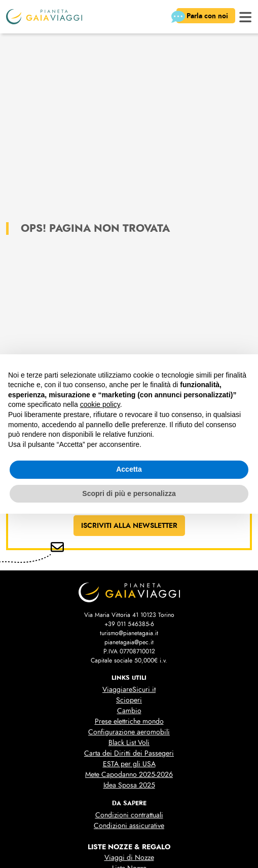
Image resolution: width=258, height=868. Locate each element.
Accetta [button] (129, 469)
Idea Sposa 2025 (129, 785)
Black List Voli (129, 743)
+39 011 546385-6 (129, 624)
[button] (246, 16)
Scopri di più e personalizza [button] (129, 493)
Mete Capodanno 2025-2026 (129, 775)
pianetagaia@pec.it (129, 642)
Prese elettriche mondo (129, 721)
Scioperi (129, 700)
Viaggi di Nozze (129, 858)
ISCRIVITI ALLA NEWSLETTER (129, 525)
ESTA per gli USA (129, 764)
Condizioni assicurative (129, 826)
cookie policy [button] (100, 404)
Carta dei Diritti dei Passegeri (129, 753)
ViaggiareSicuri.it (129, 690)
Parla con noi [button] (203, 17)
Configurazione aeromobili (129, 732)
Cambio (129, 711)
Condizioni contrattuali (129, 815)
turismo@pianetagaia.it (129, 633)
